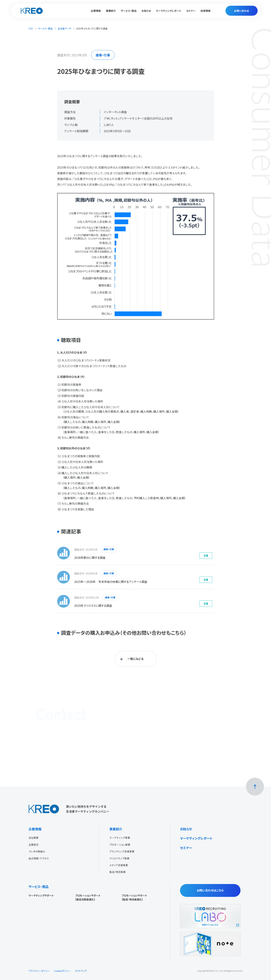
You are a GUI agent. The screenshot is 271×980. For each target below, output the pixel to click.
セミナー (191, 11)
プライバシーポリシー (39, 971)
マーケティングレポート (169, 11)
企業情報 (35, 829)
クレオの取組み (37, 851)
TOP (31, 28)
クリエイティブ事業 (119, 858)
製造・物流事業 (117, 872)
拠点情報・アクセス (39, 858)
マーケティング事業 (120, 838)
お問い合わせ (241, 11)
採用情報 (206, 11)
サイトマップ (81, 971)
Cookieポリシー (62, 971)
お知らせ (146, 11)
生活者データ (64, 28)
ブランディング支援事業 (122, 851)
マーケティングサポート (41, 895)
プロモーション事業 (120, 845)
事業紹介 (116, 829)
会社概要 (34, 838)
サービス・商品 (45, 28)
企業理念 (34, 845)
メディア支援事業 (119, 865)
